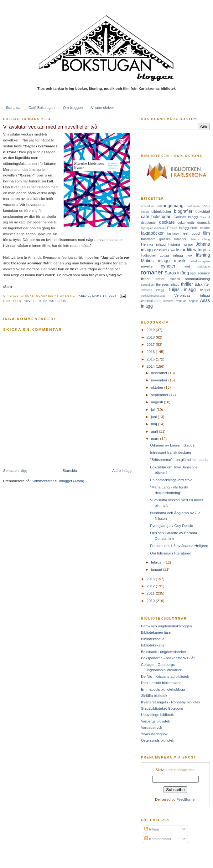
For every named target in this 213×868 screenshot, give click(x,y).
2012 (151, 586)
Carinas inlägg (186, 217)
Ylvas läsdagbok (154, 734)
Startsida (13, 107)
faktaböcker (152, 233)
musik (180, 261)
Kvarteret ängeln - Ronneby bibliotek (171, 702)
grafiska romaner (173, 239)
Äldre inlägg (122, 470)
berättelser (194, 206)
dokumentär (186, 222)
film (206, 233)
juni (154, 417)
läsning (203, 255)
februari (158, 562)
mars (156, 439)
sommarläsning (197, 279)
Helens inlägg (200, 239)
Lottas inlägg (171, 255)
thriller (187, 284)
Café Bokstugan (42, 107)
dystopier (147, 228)
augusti (157, 402)
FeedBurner (186, 799)
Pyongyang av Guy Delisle (171, 526)
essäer (205, 228)
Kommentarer (158, 839)
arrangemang (170, 206)
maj (154, 424)
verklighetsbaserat (153, 296)
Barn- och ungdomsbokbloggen (166, 626)
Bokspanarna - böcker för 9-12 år (168, 658)
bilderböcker (161, 211)
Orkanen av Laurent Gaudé (172, 445)
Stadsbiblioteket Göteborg (162, 708)
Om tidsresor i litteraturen (171, 553)
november (160, 380)
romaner (152, 272)
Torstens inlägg (152, 290)
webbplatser (151, 301)
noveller (32, 301)
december (160, 373)
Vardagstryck (151, 727)
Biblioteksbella (153, 639)
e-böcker (160, 228)
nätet (186, 266)
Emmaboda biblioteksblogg (163, 689)
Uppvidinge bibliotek (157, 715)
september (160, 395)
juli (154, 409)
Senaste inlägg (15, 470)
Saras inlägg (56, 301)
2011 (151, 593)
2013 (151, 579)
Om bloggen (73, 107)
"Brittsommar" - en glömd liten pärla (179, 460)
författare (148, 239)
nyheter (168, 266)
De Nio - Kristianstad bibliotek (165, 676)
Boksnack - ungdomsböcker (164, 652)
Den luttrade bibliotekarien (162, 683)
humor (188, 244)
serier (160, 279)
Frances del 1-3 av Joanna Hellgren (179, 546)
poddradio (203, 267)
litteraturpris (198, 250)
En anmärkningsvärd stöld (171, 480)
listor (181, 250)
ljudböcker (148, 255)
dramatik (204, 222)
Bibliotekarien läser (156, 632)
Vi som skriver (103, 107)
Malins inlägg (155, 261)
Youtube (181, 301)
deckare (167, 222)
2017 (151, 344)
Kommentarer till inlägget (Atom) (58, 481)
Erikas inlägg (178, 228)
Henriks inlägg (153, 244)
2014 (151, 366)
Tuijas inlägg (182, 289)
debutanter (149, 222)
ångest (193, 301)
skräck (175, 279)
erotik (195, 228)
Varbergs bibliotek (156, 721)
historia (174, 244)
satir (193, 273)
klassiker (161, 250)
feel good (191, 233)
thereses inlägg (168, 284)
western (168, 301)
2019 (151, 330)
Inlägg (152, 829)
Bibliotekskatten (154, 645)
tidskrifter (203, 284)
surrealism (148, 285)
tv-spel (205, 290)
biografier (183, 211)
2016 (151, 352)
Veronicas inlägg (192, 295)
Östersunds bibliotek (158, 740)
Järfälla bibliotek (154, 695)
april (155, 431)
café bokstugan (156, 217)
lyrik (190, 255)
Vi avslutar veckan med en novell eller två (50, 127)
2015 (151, 359)
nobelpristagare (200, 261)
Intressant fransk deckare (171, 452)
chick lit (205, 217)
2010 (151, 601)
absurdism (148, 206)
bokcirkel (203, 211)
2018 (151, 337)
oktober (158, 387)
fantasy (173, 233)
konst (172, 250)
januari (157, 569)
